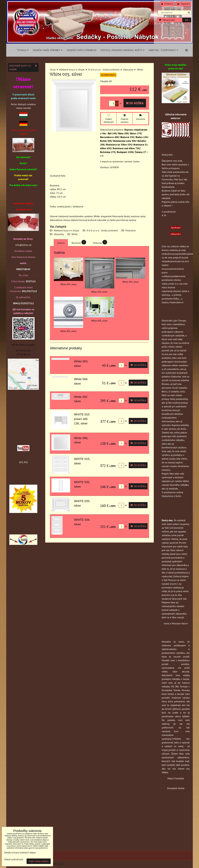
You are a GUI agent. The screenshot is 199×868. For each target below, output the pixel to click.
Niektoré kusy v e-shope (66, 230)
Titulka (23, 50)
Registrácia (184, 4)
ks (123, 365)
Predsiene (131, 230)
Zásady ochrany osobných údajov (20, 853)
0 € (187, 20)
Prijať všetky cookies (39, 861)
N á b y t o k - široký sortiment (102, 230)
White (75, 234)
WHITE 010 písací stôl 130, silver (82, 419)
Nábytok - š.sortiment (163, 50)
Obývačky (59, 234)
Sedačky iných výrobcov (82, 50)
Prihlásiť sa (167, 4)
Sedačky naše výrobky (48, 50)
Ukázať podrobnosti (14, 860)
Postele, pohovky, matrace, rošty (123, 50)
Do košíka (135, 103)
